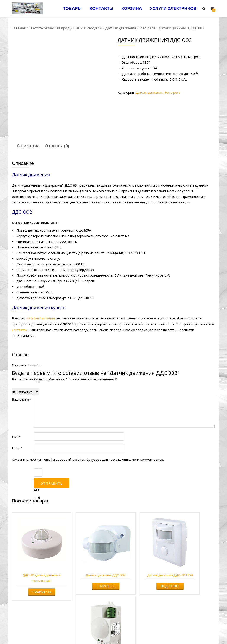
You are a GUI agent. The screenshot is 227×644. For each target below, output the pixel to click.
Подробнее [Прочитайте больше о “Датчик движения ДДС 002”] (87, 578)
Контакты (99, 8)
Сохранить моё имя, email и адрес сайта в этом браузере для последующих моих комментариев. (88, 459)
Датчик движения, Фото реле (130, 28)
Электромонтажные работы (145, 632)
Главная (19, 28)
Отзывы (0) (57, 146)
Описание (28, 146)
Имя (16, 436)
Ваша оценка (22, 391)
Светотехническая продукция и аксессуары (65, 28)
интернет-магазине (42, 318)
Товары (69, 8)
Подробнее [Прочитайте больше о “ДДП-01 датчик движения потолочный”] (35, 578)
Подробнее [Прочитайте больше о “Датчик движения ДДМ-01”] (191, 578)
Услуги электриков (173, 8)
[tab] (28, 146)
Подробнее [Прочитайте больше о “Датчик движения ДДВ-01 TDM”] (139, 578)
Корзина (130, 8)
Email (17, 447)
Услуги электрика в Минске (82, 632)
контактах (20, 329)
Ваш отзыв (22, 399)
